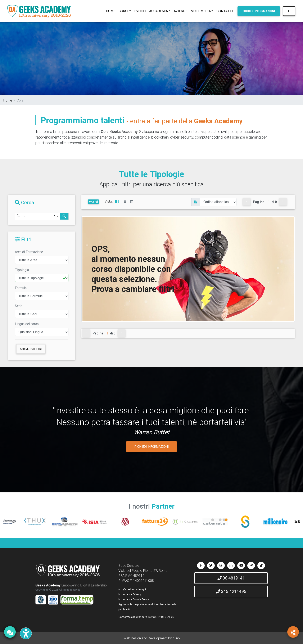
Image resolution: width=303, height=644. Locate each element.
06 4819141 (231, 578)
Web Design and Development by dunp (152, 638)
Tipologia (22, 270)
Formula (21, 288)
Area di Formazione (29, 252)
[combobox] (37, 216)
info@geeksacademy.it (132, 589)
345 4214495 (231, 591)
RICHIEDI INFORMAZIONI (152, 447)
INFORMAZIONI (259, 11)
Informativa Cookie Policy (134, 599)
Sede (19, 306)
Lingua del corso (27, 324)
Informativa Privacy (130, 594)
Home (8, 100)
